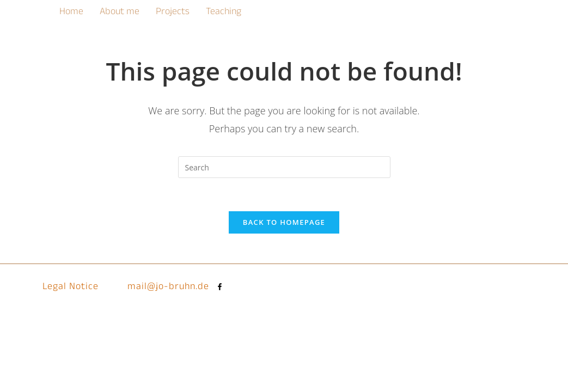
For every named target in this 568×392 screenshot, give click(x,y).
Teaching (224, 13)
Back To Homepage (284, 222)
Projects (173, 13)
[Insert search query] (284, 167)
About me (120, 13)
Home (71, 13)
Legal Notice (71, 288)
